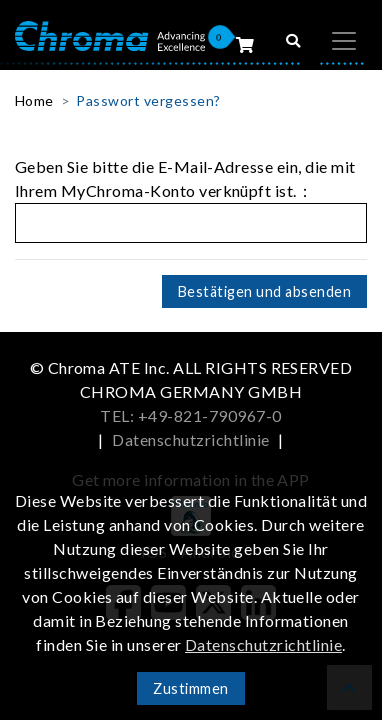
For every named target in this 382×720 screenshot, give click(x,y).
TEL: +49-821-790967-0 (190, 415)
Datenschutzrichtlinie (190, 439)
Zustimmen (190, 688)
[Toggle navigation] (344, 41)
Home (34, 100)
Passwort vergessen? (148, 100)
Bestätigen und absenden (264, 291)
